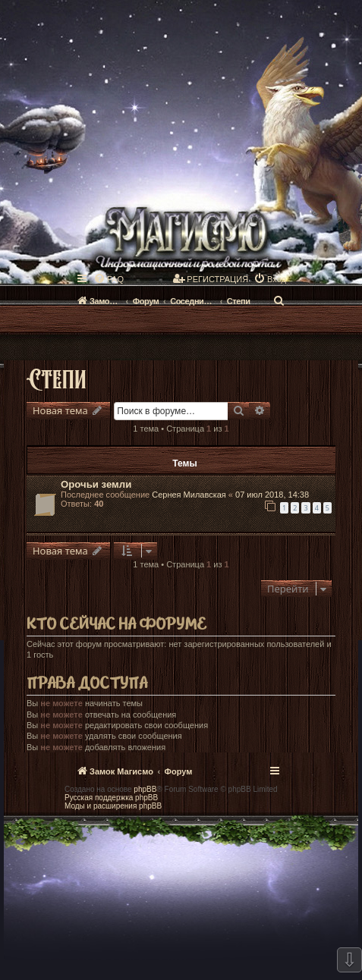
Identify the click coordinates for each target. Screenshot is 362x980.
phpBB (145, 789)
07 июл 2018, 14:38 (272, 495)
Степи (57, 378)
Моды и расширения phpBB (113, 806)
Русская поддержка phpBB (111, 798)
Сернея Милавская (189, 495)
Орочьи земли (96, 484)
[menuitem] (109, 279)
